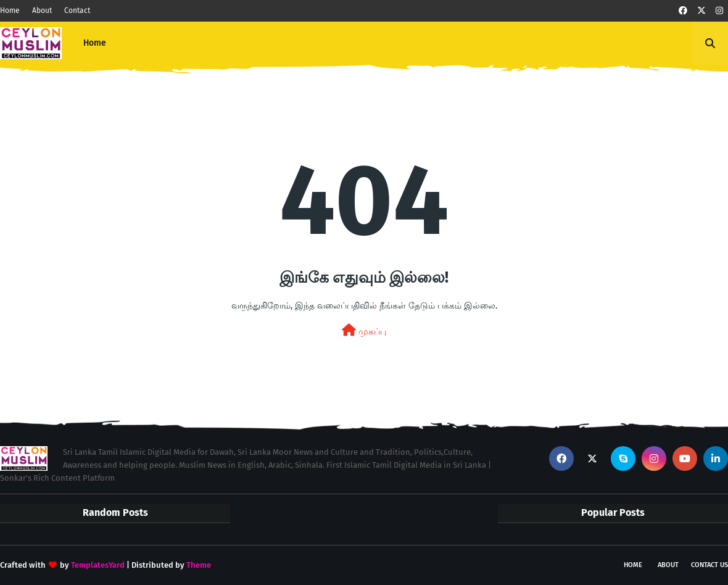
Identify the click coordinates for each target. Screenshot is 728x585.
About (42, 10)
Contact (77, 10)
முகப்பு (364, 330)
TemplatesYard (98, 565)
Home (10, 10)
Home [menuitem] (95, 43)
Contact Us (709, 565)
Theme (199, 565)
